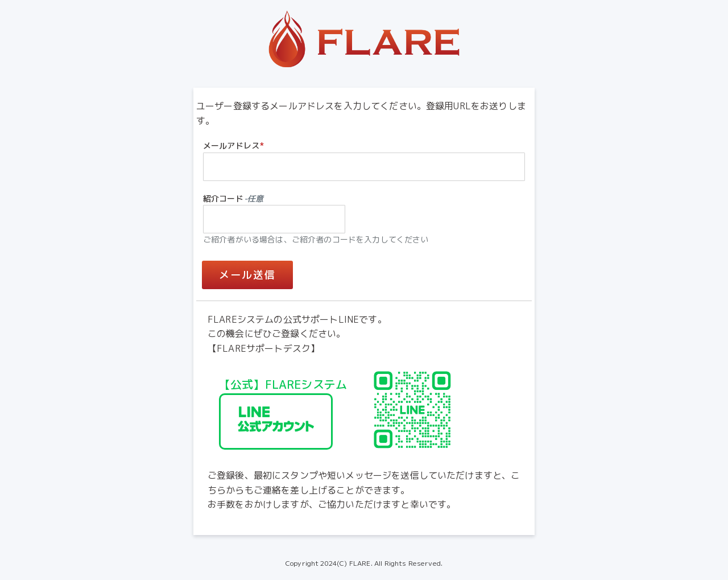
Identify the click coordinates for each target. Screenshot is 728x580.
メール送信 (247, 275)
